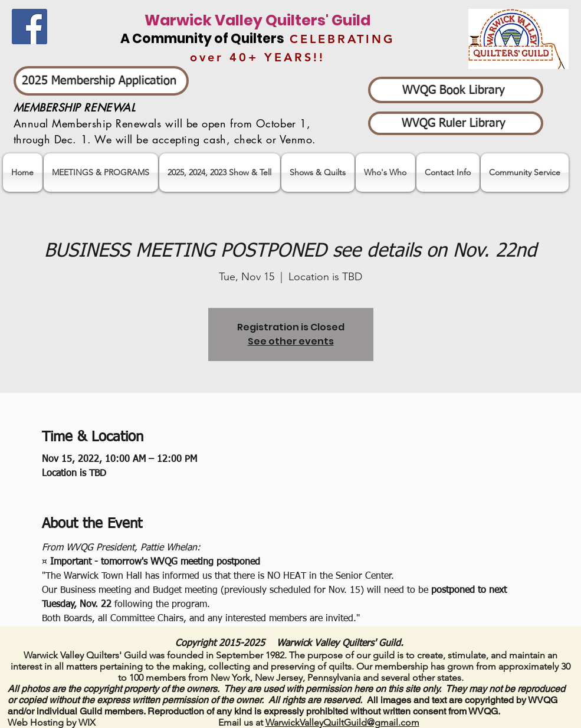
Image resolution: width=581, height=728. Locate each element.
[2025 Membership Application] (101, 81)
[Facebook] (29, 27)
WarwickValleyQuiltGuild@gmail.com (342, 722)
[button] (220, 173)
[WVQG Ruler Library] (456, 123)
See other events (291, 341)
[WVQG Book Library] (456, 90)
